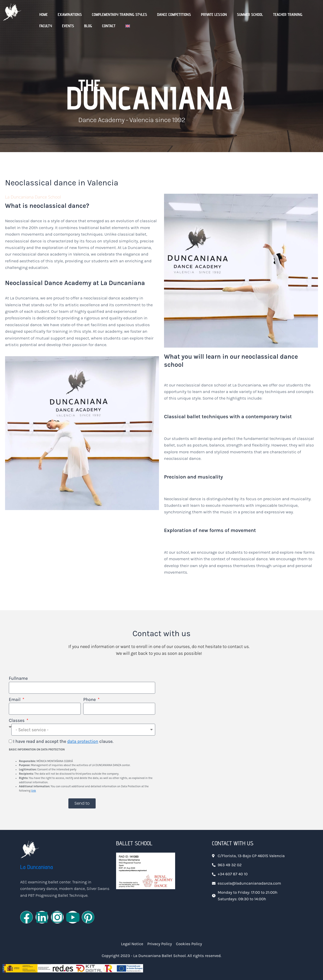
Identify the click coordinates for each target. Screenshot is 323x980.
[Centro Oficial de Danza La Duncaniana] (241, 741)
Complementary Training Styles (119, 15)
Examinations (70, 15)
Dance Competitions (174, 15)
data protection (83, 741)
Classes (17, 720)
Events (68, 26)
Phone (90, 699)
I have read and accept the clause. (63, 741)
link (34, 791)
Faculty (46, 26)
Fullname (18, 678)
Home (44, 15)
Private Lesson (214, 15)
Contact (109, 26)
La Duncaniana (37, 867)
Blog (88, 26)
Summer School (250, 15)
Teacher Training (288, 15)
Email (15, 699)
